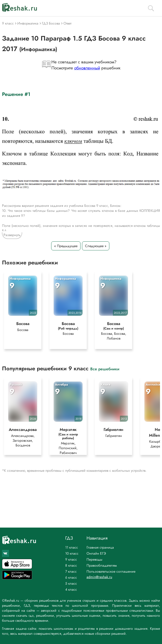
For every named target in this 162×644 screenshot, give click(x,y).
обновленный (87, 68)
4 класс (71, 589)
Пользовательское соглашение (111, 571)
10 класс (72, 553)
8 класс (71, 565)
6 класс (71, 577)
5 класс (71, 583)
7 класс (71, 571)
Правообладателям (102, 565)
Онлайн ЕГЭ (96, 553)
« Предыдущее (66, 246)
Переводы (94, 559)
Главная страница (100, 547)
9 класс (71, 559)
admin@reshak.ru (99, 577)
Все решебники (105, 370)
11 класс (72, 547)
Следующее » (96, 246)
